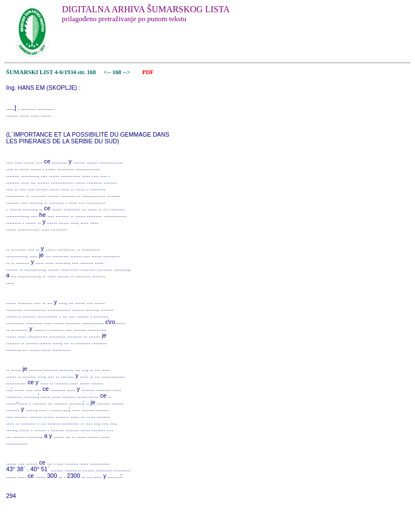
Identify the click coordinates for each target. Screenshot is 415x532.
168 (117, 72)
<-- (107, 72)
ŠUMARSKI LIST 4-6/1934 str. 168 (51, 72)
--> (127, 72)
